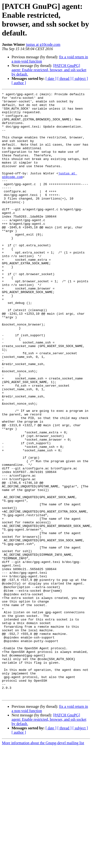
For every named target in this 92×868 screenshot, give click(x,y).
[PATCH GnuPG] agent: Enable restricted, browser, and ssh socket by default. (49, 70)
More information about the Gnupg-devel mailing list (43, 864)
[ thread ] (64, 79)
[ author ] (19, 83)
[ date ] (51, 79)
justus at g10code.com (43, 44)
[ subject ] (80, 79)
